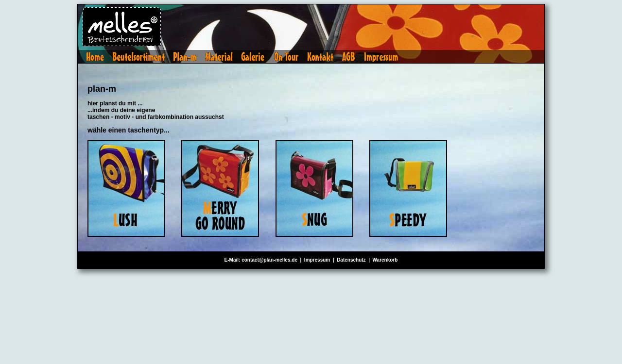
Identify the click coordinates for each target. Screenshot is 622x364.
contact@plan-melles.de (269, 260)
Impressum (317, 260)
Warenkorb (385, 260)
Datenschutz (351, 260)
